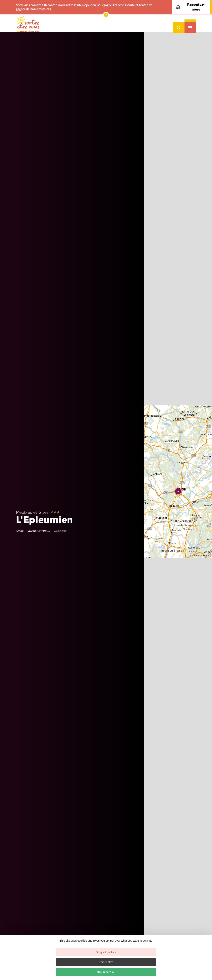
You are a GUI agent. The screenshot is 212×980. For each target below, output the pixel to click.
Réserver (178, 168)
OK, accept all (106, 972)
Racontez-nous (190, 7)
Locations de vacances (39, 531)
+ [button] (206, 102)
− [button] (206, 107)
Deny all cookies (106, 952)
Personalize (106, 962)
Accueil (20, 531)
